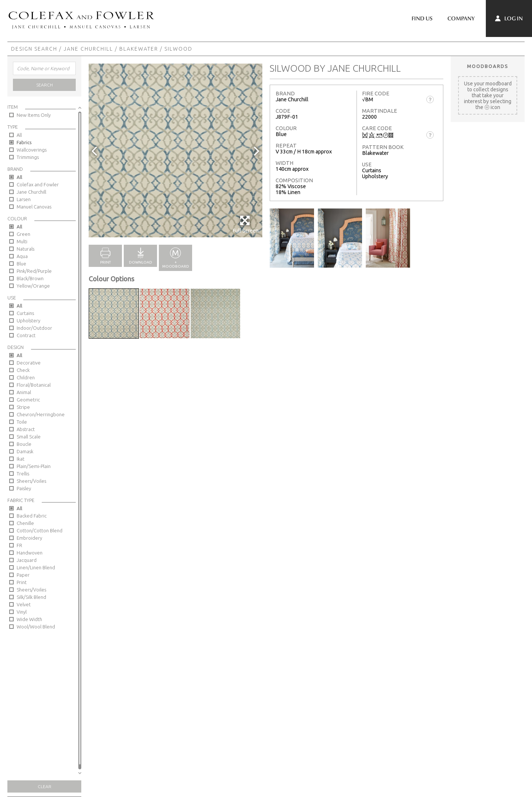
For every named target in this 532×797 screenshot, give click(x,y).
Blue (21, 264)
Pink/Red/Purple (34, 271)
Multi (22, 241)
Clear (45, 786)
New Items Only (34, 115)
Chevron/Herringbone (41, 414)
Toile (22, 422)
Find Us (422, 18)
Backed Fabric (32, 516)
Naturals (25, 249)
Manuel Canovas (34, 207)
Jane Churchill (88, 49)
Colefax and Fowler (38, 184)
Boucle (24, 444)
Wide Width (29, 619)
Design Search (34, 49)
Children (26, 377)
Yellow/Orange (33, 286)
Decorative (29, 363)
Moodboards (488, 66)
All (19, 135)
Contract (26, 335)
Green (23, 234)
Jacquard (27, 560)
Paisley (24, 488)
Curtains (25, 313)
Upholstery (28, 321)
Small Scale (29, 437)
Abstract (26, 429)
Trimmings (28, 157)
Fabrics (24, 142)
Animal (24, 392)
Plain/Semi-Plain (34, 466)
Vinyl (22, 612)
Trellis (23, 474)
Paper (23, 575)
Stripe (23, 407)
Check (23, 370)
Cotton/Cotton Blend (40, 530)
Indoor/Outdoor (34, 328)
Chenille (25, 523)
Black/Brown (30, 278)
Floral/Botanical (34, 385)
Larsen (24, 199)
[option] (175, 150)
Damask (25, 451)
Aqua (22, 256)
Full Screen (245, 224)
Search (45, 85)
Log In (509, 18)
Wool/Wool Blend (36, 627)
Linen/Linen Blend (36, 567)
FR (19, 545)
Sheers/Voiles (31, 481)
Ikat (21, 459)
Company (461, 18)
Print (22, 582)
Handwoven (30, 553)
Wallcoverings (32, 150)
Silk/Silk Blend (31, 597)
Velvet (24, 604)
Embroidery (29, 538)
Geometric (28, 400)
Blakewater (139, 49)
